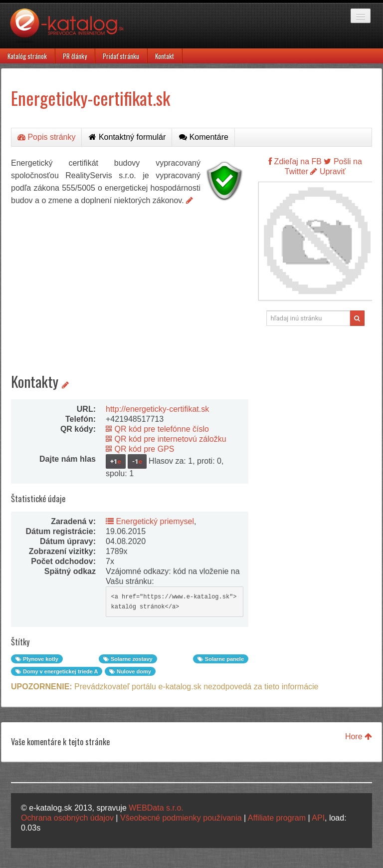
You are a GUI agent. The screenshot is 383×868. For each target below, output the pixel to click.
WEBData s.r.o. (156, 808)
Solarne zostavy (128, 659)
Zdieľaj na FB (295, 161)
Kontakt (165, 56)
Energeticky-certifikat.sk (91, 98)
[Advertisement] (130, 282)
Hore (359, 736)
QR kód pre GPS (140, 449)
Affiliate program (277, 818)
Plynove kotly (37, 659)
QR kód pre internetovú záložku (166, 439)
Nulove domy (130, 671)
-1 (137, 461)
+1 (116, 461)
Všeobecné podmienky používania (181, 818)
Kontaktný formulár (127, 137)
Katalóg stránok (27, 56)
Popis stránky (46, 137)
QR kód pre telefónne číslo (157, 429)
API (318, 818)
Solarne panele (221, 659)
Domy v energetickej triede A (57, 671)
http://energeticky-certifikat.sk (157, 409)
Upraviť (328, 171)
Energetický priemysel (150, 521)
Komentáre (204, 137)
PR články (75, 56)
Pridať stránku (121, 56)
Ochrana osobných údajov (67, 818)
